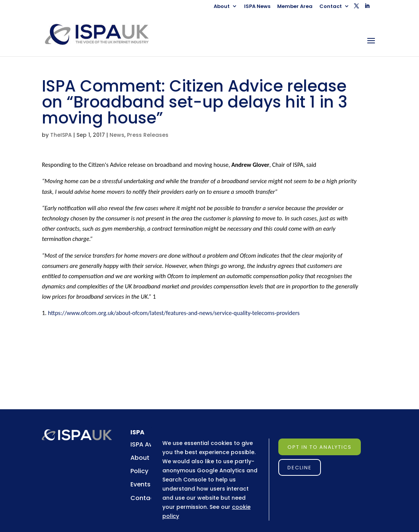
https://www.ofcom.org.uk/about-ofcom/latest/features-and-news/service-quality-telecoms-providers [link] (174, 313)
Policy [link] (139, 471)
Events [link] (140, 484)
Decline (300, 468)
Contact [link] (331, 7)
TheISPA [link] (61, 135)
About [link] (222, 7)
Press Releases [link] (148, 135)
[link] (104, 34)
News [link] (117, 135)
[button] (356, 8)
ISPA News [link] (257, 7)
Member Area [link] (295, 7)
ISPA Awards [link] (149, 444)
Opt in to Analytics (320, 447)
